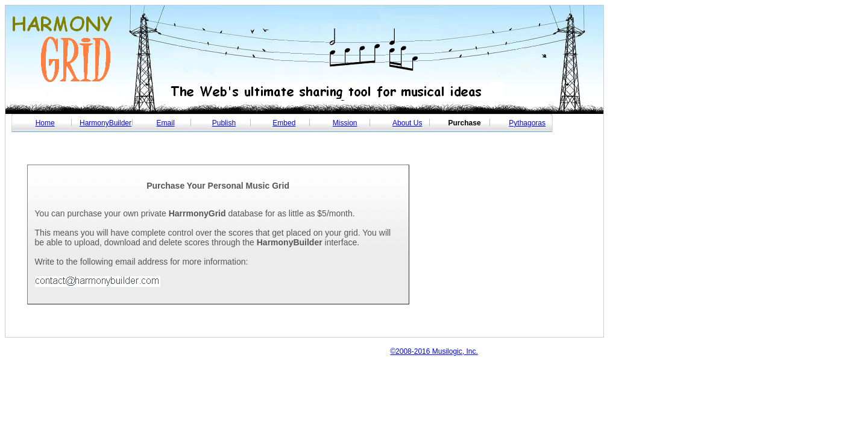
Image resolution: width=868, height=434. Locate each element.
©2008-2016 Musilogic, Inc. (434, 351)
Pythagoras (527, 123)
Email (166, 123)
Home (45, 123)
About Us (407, 123)
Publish (224, 123)
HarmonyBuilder (105, 123)
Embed (284, 123)
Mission (345, 123)
